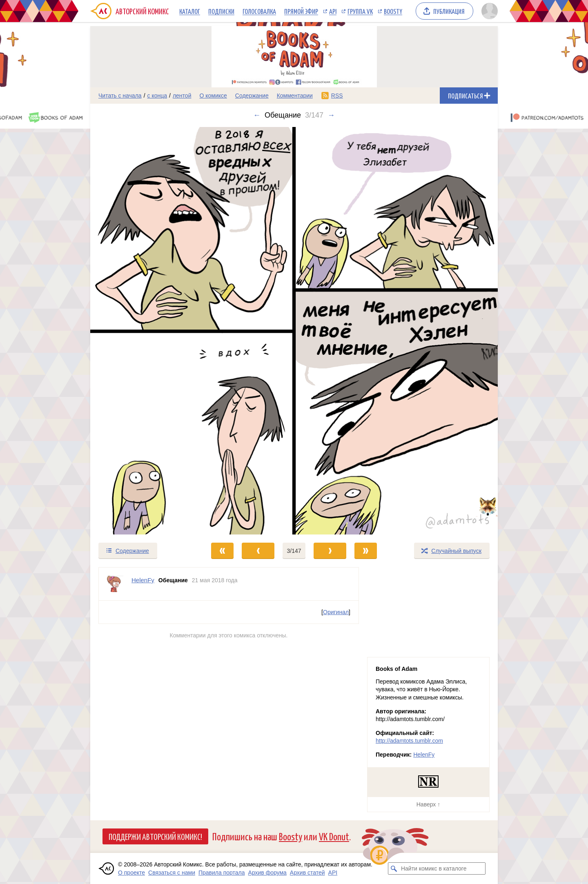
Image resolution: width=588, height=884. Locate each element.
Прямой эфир (301, 11)
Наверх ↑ (428, 804)
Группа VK (360, 11)
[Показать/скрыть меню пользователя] (488, 11)
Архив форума (267, 873)
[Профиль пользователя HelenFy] (115, 584)
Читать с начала (120, 96)
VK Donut (334, 836)
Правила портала (222, 873)
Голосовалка (259, 11)
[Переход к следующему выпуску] (294, 331)
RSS (337, 96)
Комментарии (295, 96)
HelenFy (424, 755)
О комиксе (213, 96)
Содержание (252, 96)
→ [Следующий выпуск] (331, 115)
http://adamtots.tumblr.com (409, 741)
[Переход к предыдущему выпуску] (141, 331)
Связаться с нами (172, 873)
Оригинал (336, 612)
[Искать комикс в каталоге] (394, 868)
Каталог (190, 11)
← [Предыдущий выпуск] (257, 115)
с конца (157, 96)
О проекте (131, 873)
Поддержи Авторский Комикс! (155, 836)
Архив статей (307, 873)
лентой (182, 96)
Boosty (393, 11)
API (333, 11)
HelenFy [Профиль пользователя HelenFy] (143, 580)
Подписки (221, 11)
